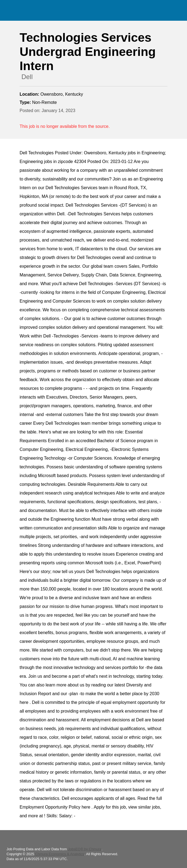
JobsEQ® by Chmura (85, 849)
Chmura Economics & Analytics (60, 854)
